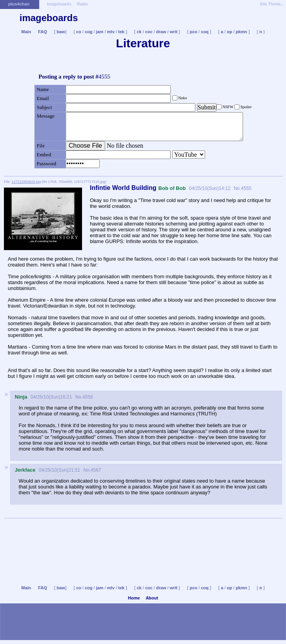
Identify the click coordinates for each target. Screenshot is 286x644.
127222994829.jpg (26, 182)
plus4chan (19, 4)
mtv (111, 32)
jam (100, 32)
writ (173, 32)
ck (139, 32)
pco (193, 32)
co (79, 32)
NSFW (228, 107)
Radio (82, 4)
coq (205, 32)
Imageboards (59, 4)
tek (122, 32)
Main (26, 32)
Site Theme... (272, 4)
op (230, 32)
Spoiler (246, 107)
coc (149, 32)
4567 (96, 470)
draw (161, 32)
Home (134, 598)
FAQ (43, 32)
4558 (88, 397)
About (152, 598)
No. (237, 188)
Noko (182, 98)
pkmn (241, 32)
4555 (246, 188)
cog (89, 32)
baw (61, 32)
